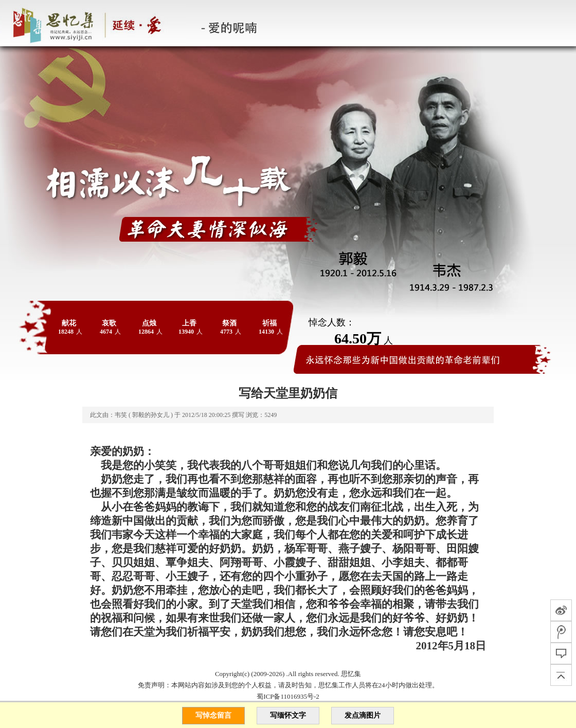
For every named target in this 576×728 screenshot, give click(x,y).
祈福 (269, 323)
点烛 (149, 323)
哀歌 (109, 323)
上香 (189, 323)
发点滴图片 (363, 715)
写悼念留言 (213, 715)
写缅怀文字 (288, 715)
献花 (69, 323)
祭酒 (229, 323)
